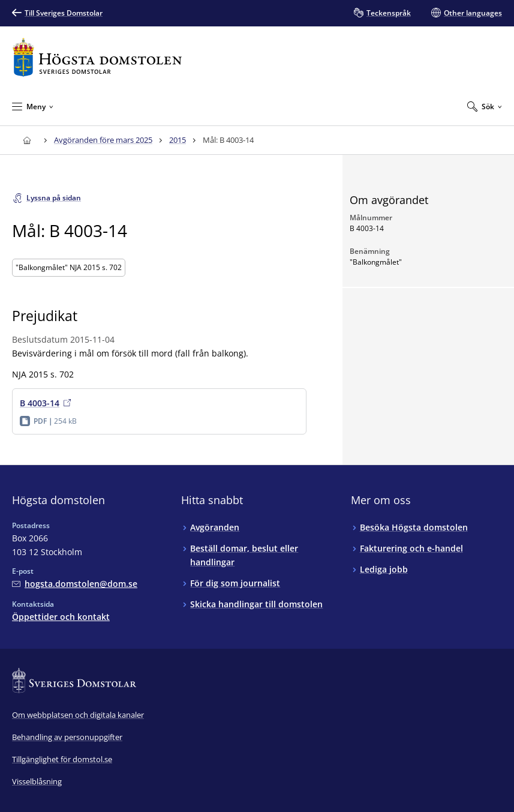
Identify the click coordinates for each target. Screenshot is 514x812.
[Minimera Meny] (33, 106)
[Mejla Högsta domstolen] (75, 584)
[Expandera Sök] (485, 106)
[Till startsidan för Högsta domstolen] (97, 57)
